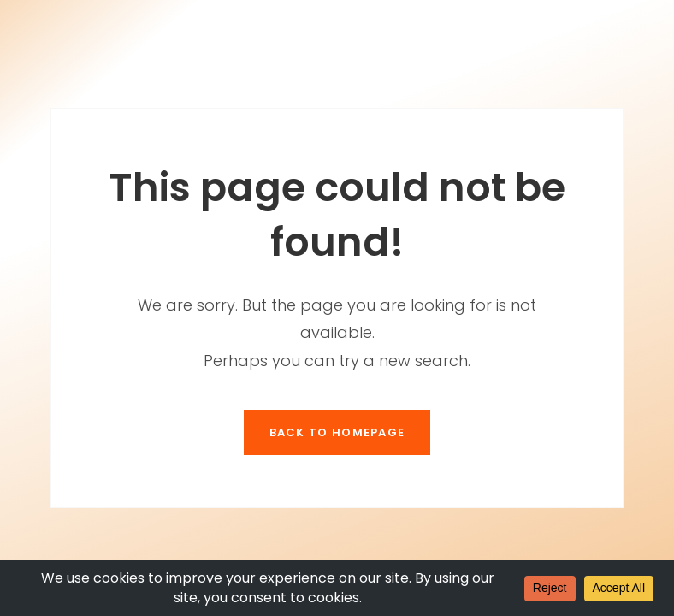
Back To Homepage (337, 432)
